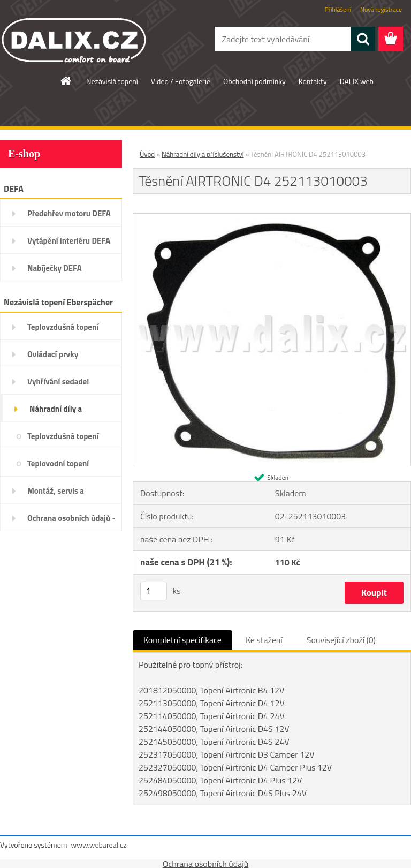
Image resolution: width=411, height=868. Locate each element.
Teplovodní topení (58, 463)
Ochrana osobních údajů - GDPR (71, 522)
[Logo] (74, 40)
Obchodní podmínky (254, 81)
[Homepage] (66, 81)
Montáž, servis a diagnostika (56, 494)
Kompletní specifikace (182, 640)
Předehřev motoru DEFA (69, 213)
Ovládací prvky (53, 354)
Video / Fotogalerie (181, 81)
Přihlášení (338, 9)
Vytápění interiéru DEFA (69, 241)
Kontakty (313, 81)
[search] (363, 39)
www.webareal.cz (99, 845)
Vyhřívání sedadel (58, 382)
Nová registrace (381, 9)
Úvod (147, 154)
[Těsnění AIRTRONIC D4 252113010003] (272, 218)
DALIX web (357, 81)
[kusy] (154, 591)
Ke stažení (264, 640)
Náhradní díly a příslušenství (56, 412)
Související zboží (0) (341, 640)
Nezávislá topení (112, 81)
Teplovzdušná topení (63, 327)
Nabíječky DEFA (55, 268)
